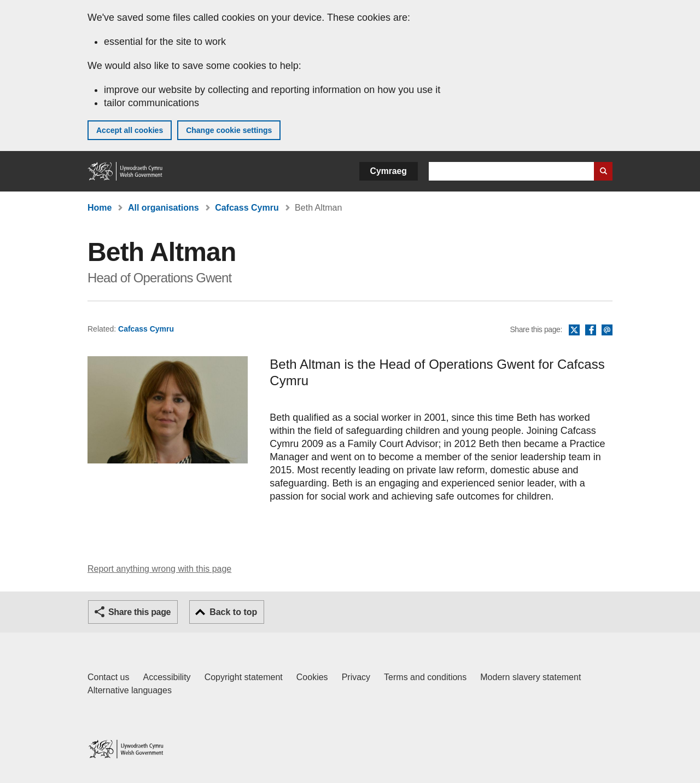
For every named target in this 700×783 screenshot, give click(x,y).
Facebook (591, 330)
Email (607, 330)
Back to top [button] (233, 612)
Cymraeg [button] (389, 171)
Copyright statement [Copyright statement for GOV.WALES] (244, 677)
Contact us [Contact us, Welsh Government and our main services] (108, 677)
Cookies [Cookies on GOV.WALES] (312, 677)
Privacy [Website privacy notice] (356, 677)
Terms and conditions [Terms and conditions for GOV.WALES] (425, 677)
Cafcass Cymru (247, 208)
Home (100, 208)
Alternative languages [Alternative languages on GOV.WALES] (130, 690)
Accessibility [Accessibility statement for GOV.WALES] (167, 677)
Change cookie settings (229, 130)
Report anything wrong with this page (159, 569)
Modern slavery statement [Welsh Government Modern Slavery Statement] (530, 677)
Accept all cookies (130, 130)
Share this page (139, 612)
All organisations (164, 208)
